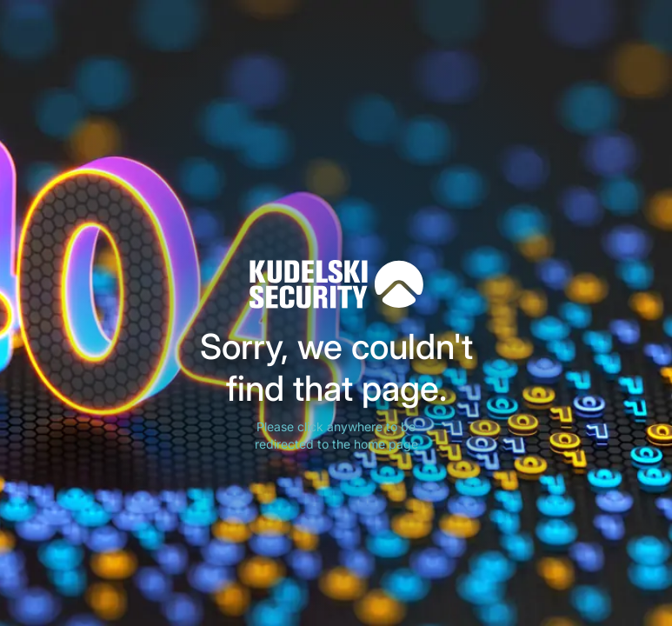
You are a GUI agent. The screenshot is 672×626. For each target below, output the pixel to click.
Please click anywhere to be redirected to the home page (336, 435)
